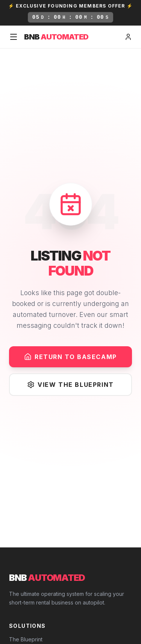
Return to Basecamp (70, 357)
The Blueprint (26, 639)
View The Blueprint (70, 385)
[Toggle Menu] (14, 37)
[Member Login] (128, 37)
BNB (56, 37)
